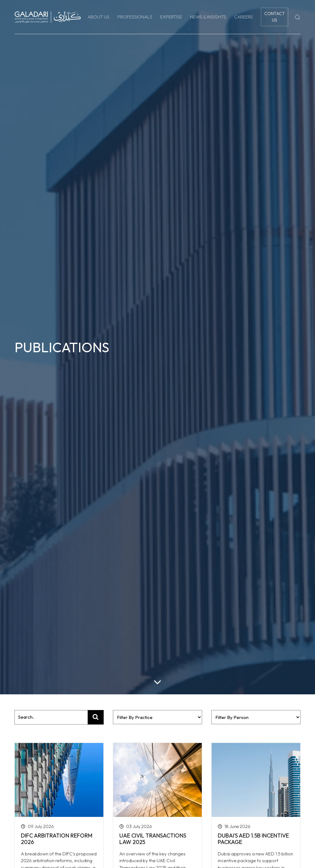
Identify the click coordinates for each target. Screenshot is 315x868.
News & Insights (208, 17)
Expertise (171, 17)
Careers (243, 17)
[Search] (297, 17)
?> (256, 717)
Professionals (135, 17)
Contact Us (275, 17)
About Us (99, 17)
